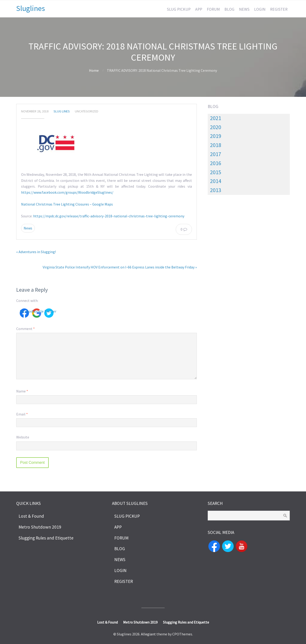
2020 (216, 127)
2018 (216, 145)
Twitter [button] (49, 311)
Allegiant (148, 634)
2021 (216, 118)
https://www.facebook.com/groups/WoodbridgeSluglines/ (67, 192)
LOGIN (260, 9)
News (28, 228)
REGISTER (279, 9)
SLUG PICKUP (179, 9)
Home (94, 70)
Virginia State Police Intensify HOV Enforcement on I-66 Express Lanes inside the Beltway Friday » (120, 267)
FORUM (213, 9)
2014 (216, 181)
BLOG (229, 9)
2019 (216, 136)
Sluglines (31, 8)
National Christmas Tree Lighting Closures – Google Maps (67, 204)
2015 (216, 172)
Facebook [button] (24, 311)
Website (23, 437)
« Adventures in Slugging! (36, 252)
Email (22, 414)
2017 (216, 154)
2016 (216, 163)
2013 (216, 190)
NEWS (244, 9)
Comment (25, 329)
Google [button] (37, 311)
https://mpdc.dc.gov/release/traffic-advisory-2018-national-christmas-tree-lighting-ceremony (109, 216)
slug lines (62, 111)
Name (22, 391)
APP (199, 9)
